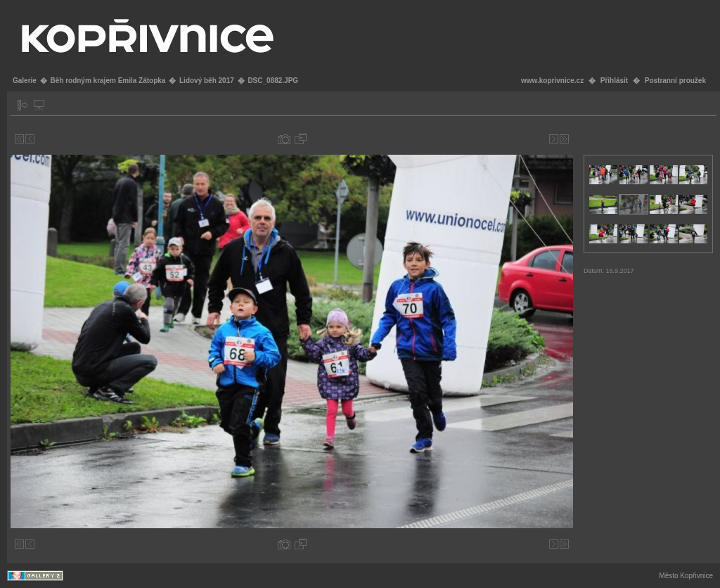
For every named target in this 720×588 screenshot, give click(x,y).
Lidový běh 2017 (207, 81)
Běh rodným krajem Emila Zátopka (108, 81)
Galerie (25, 81)
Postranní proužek (675, 81)
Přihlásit (614, 81)
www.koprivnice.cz (552, 81)
